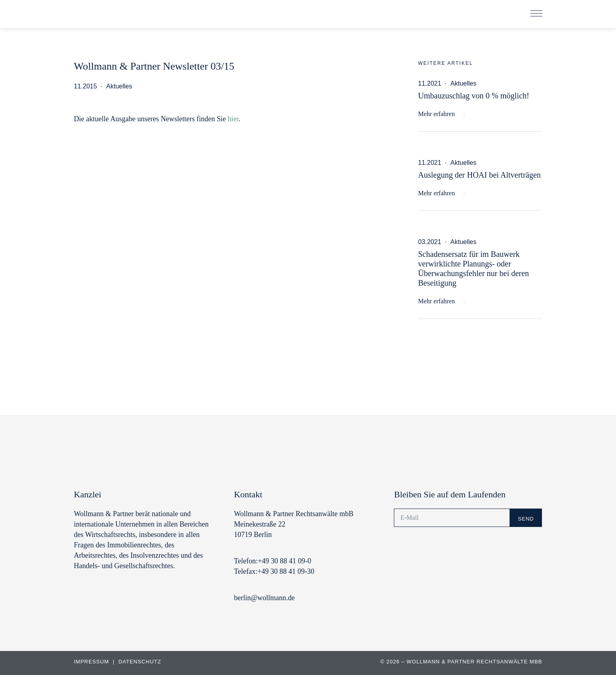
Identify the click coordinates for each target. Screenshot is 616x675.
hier (233, 119)
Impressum (92, 662)
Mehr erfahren (437, 114)
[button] (536, 14)
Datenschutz (140, 662)
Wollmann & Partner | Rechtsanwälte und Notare (128, 16)
